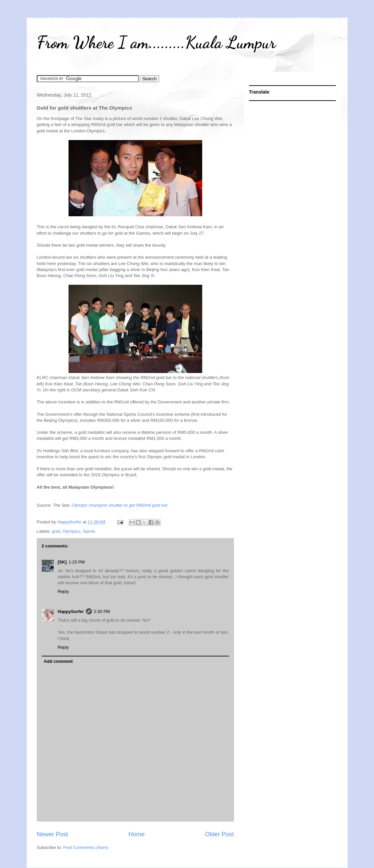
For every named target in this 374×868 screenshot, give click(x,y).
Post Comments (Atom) (86, 847)
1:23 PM (77, 562)
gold (56, 531)
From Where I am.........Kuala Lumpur (156, 42)
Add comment (58, 661)
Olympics (71, 531)
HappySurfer (71, 611)
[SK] (62, 562)
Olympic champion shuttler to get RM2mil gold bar (120, 505)
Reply (63, 591)
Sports (89, 531)
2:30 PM (102, 611)
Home (137, 834)
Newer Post (52, 834)
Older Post (220, 834)
